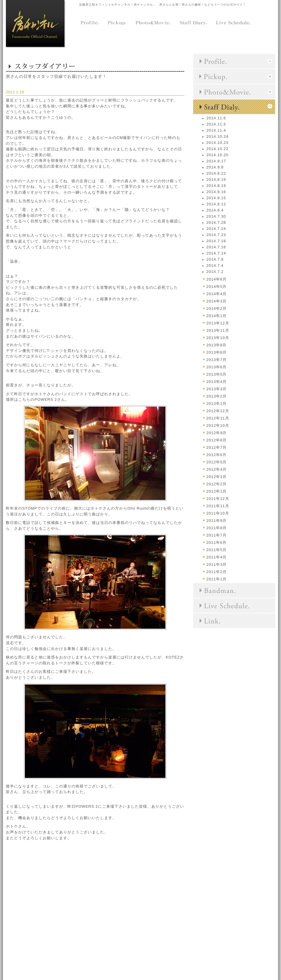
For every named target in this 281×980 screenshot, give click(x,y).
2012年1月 (216, 491)
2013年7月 (216, 360)
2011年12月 (218, 499)
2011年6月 (216, 543)
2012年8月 (216, 440)
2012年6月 (216, 455)
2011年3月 (216, 564)
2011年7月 (216, 535)
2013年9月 (216, 345)
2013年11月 (218, 330)
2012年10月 (218, 425)
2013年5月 (216, 374)
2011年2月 (216, 572)
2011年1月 (216, 579)
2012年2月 (216, 484)
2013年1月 (216, 404)
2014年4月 (216, 294)
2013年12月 (218, 323)
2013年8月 (216, 352)
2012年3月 (216, 477)
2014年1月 (216, 316)
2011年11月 (218, 506)
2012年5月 (216, 462)
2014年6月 (216, 279)
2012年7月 (216, 447)
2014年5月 (216, 287)
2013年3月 (216, 389)
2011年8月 (216, 528)
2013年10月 (218, 338)
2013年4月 (216, 382)
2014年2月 (216, 308)
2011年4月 (216, 557)
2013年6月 (216, 367)
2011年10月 (218, 513)
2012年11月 (218, 418)
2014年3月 (216, 301)
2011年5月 (216, 550)
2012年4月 (216, 469)
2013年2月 (216, 396)
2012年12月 (218, 411)
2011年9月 (216, 521)
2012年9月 (216, 433)
